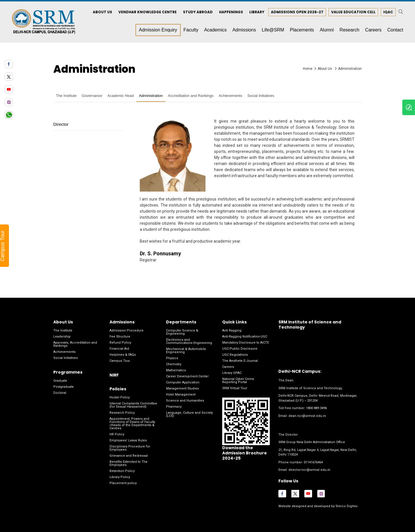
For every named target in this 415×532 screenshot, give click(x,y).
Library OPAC (232, 373)
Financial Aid (119, 349)
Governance (92, 96)
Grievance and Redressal (129, 456)
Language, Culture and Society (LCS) (189, 415)
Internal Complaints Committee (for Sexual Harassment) (133, 406)
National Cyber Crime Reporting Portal (238, 381)
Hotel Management (181, 395)
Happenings (230, 12)
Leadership (62, 337)
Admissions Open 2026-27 (297, 12)
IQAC (388, 12)
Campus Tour (120, 361)
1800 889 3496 (316, 409)
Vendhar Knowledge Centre (147, 12)
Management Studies (182, 389)
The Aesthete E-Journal (240, 361)
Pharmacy (174, 407)
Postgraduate (64, 387)
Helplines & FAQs (123, 355)
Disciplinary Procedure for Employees (130, 449)
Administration (350, 69)
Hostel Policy (120, 398)
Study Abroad (197, 12)
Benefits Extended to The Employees (129, 464)
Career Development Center (187, 377)
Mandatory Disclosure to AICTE (246, 343)
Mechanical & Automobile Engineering (186, 351)
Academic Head (120, 96)
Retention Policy (122, 472)
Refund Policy (120, 343)
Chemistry (174, 365)
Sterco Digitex (346, 506)
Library (256, 12)
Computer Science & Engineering (182, 332)
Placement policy (123, 484)
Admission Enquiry (157, 30)
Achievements (231, 96)
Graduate (60, 381)
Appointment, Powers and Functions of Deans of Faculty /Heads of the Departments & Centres (132, 424)
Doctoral (60, 393)
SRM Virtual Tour (235, 388)
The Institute (66, 96)
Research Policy (122, 413)
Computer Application (183, 383)
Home (308, 69)
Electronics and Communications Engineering (189, 342)
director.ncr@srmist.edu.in (309, 470)
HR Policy (117, 435)
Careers (228, 367)
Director (61, 124)
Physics (172, 358)
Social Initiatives (261, 96)
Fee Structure (120, 337)
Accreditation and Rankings (191, 96)
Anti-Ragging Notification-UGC (245, 337)
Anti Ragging (232, 331)
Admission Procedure (127, 331)
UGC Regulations (235, 355)
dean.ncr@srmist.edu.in (307, 416)
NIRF (114, 375)
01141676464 (313, 463)
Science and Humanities (185, 401)
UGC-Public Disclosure (240, 349)
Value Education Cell (353, 12)
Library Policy (120, 478)
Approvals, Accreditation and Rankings (75, 344)
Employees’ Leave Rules (128, 441)
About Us (102, 12)
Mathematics (176, 371)
